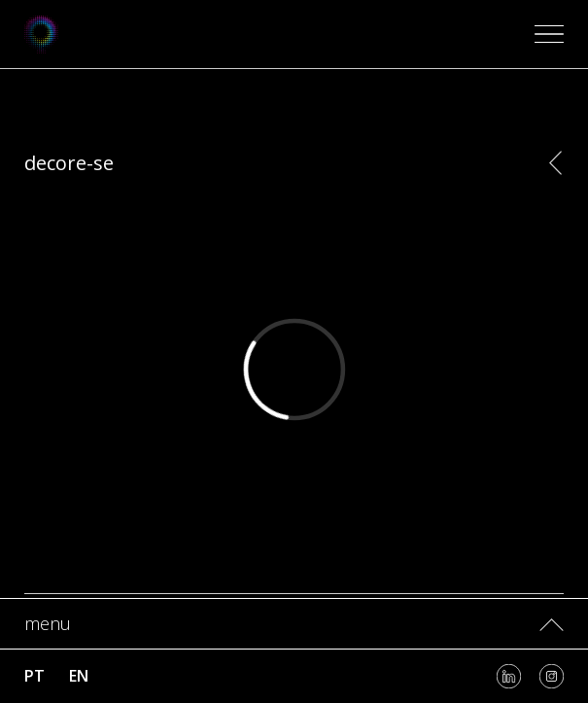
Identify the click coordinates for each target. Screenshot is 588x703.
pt (35, 676)
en (79, 676)
